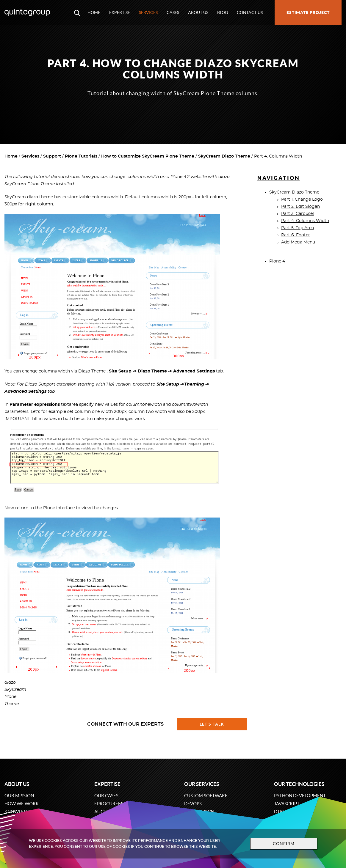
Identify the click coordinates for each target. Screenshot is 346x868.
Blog (223, 12)
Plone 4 (277, 261)
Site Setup (120, 371)
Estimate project (308, 12)
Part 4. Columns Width (305, 221)
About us (198, 12)
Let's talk (212, 724)
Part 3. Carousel (298, 214)
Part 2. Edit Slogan (300, 207)
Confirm (284, 844)
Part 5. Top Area (298, 228)
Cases (173, 12)
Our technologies (299, 784)
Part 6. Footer (296, 235)
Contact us (250, 12)
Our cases (106, 796)
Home (94, 12)
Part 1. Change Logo (302, 199)
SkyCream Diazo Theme (224, 156)
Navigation (279, 178)
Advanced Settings (193, 371)
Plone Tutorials (81, 156)
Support (52, 156)
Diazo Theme (152, 371)
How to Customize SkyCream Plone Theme (148, 156)
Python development (300, 796)
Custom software (206, 796)
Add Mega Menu (298, 242)
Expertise (120, 12)
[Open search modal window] (77, 12)
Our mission (19, 796)
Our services (202, 784)
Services (148, 12)
